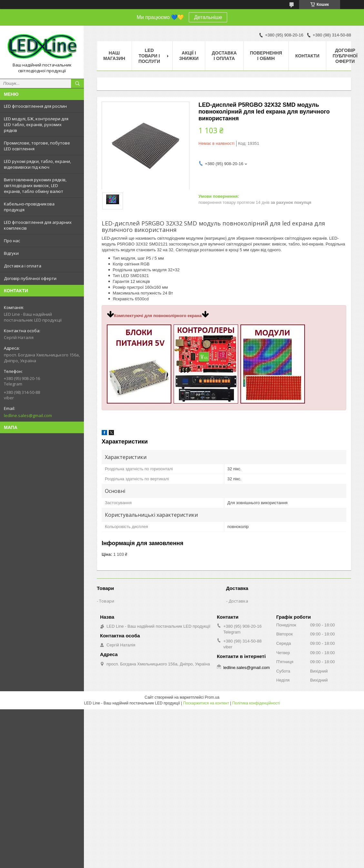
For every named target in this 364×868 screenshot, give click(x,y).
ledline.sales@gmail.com (28, 415)
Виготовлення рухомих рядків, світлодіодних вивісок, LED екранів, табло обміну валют (35, 185)
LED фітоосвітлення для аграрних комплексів (38, 225)
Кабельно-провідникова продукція (29, 207)
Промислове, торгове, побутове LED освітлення (37, 146)
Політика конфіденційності (256, 703)
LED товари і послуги (149, 56)
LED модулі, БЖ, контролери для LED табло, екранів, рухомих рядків (36, 125)
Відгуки (11, 253)
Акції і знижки (189, 56)
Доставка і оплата (23, 266)
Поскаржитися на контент (206, 703)
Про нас (12, 241)
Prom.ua (212, 697)
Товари (107, 601)
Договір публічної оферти (30, 278)
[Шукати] (77, 84)
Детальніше (208, 17)
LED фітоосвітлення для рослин (35, 106)
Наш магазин (114, 56)
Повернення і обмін (266, 56)
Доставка (238, 601)
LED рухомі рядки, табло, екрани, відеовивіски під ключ (37, 164)
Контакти (307, 56)
